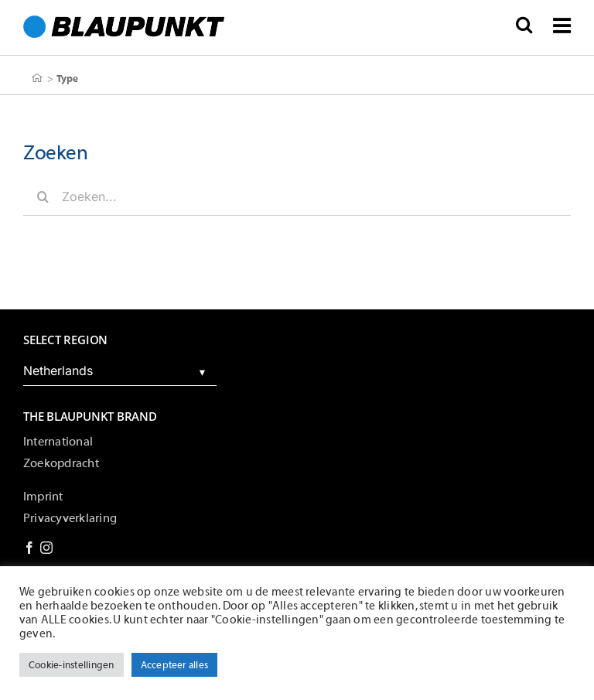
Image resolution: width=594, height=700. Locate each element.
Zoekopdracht (61, 463)
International (58, 442)
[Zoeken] (43, 196)
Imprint (43, 497)
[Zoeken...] (297, 196)
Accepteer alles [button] (175, 665)
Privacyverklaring (70, 518)
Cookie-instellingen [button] (72, 665)
